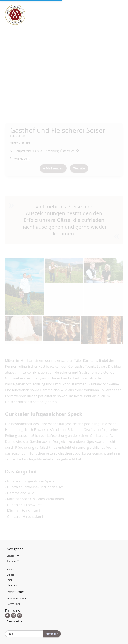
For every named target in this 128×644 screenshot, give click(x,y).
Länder (11, 556)
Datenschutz (13, 604)
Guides (11, 575)
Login (10, 580)
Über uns (12, 585)
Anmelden (52, 634)
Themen (11, 561)
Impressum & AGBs (17, 599)
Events (10, 569)
